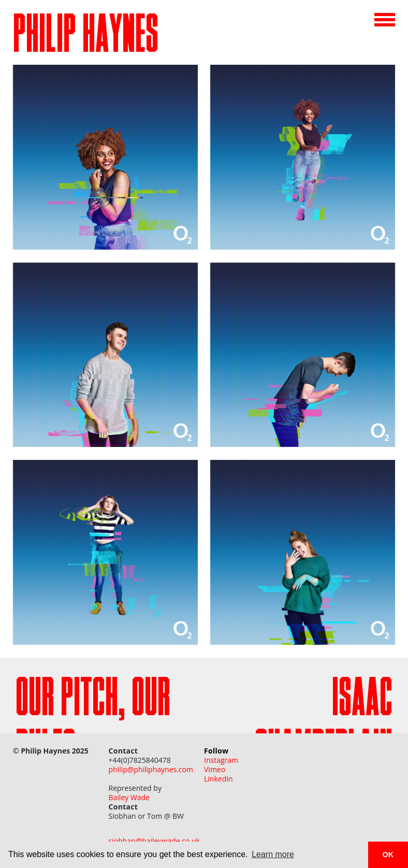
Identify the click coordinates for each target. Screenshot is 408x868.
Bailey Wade (129, 798)
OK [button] (388, 855)
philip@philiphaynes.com (151, 770)
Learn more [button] (273, 854)
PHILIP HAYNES (86, 38)
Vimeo (215, 770)
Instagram (221, 760)
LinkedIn (218, 779)
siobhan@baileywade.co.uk (154, 841)
